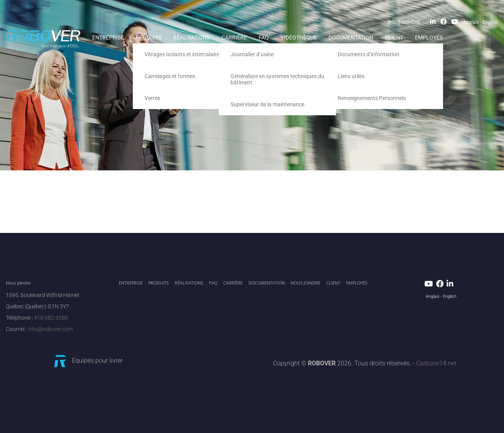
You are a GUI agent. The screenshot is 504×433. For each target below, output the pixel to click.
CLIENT (394, 38)
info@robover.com (50, 329)
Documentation (351, 38)
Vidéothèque (299, 38)
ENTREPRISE (108, 38)
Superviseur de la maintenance (267, 104)
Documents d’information (368, 54)
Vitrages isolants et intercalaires (183, 54)
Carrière (234, 38)
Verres (152, 98)
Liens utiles (351, 76)
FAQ (264, 38)
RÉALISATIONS (191, 38)
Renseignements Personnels (372, 98)
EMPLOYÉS (429, 38)
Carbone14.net (436, 363)
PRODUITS (148, 38)
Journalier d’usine (252, 54)
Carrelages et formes (170, 76)
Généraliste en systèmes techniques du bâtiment (277, 79)
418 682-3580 (51, 318)
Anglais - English (481, 22)
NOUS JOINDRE (404, 22)
